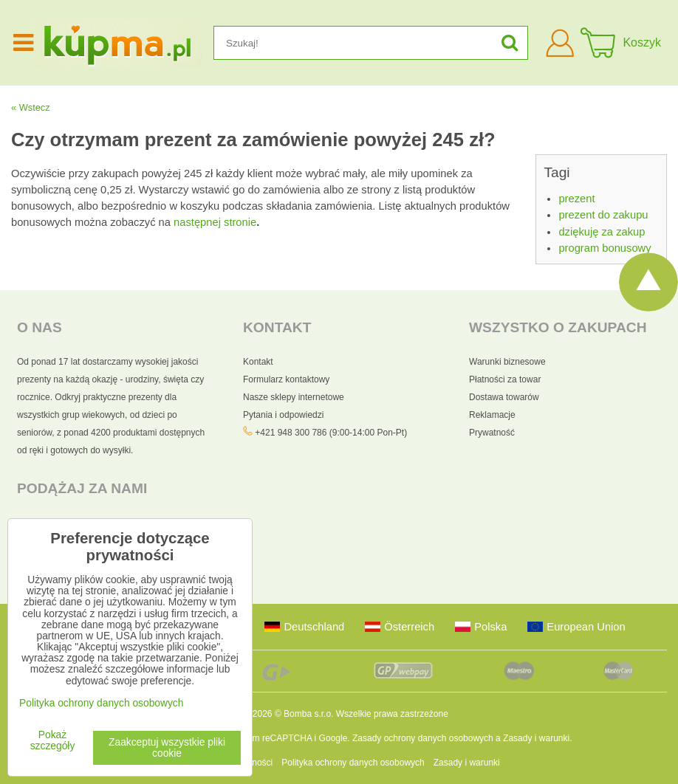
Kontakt (258, 362)
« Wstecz (31, 107)
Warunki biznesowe (507, 362)
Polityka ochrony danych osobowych (353, 763)
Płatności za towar (505, 379)
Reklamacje (492, 415)
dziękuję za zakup (602, 232)
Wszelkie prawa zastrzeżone (392, 714)
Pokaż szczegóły (53, 740)
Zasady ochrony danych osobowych (423, 738)
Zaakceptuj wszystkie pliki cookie (167, 748)
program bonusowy (605, 248)
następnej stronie (215, 222)
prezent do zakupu (603, 215)
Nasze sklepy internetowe (294, 397)
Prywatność (492, 433)
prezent (576, 199)
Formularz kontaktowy (286, 379)
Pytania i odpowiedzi (283, 415)
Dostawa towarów (504, 397)
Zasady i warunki (536, 738)
